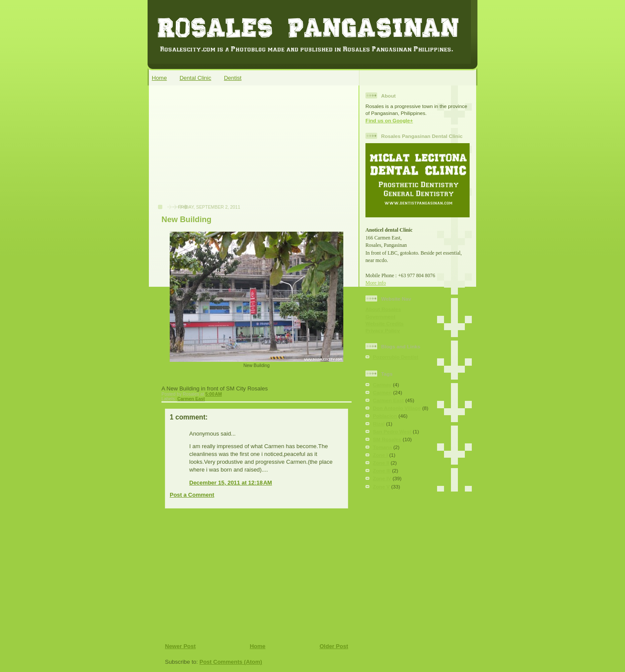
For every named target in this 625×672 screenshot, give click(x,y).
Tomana (382, 447)
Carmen (382, 392)
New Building (186, 220)
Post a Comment (192, 495)
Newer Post (180, 646)
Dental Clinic (196, 78)
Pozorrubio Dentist (396, 357)
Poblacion (385, 416)
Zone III (382, 470)
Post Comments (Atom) (231, 662)
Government (380, 316)
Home (160, 78)
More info (376, 283)
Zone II (381, 463)
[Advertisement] (217, 149)
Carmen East (191, 399)
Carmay (382, 385)
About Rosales (383, 309)
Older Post (334, 646)
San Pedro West (392, 431)
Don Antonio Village (397, 408)
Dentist (233, 78)
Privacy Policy (383, 330)
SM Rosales (387, 439)
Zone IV (382, 478)
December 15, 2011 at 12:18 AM (231, 483)
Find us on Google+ (389, 120)
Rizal (379, 424)
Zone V (381, 487)
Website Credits (385, 323)
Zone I (380, 455)
